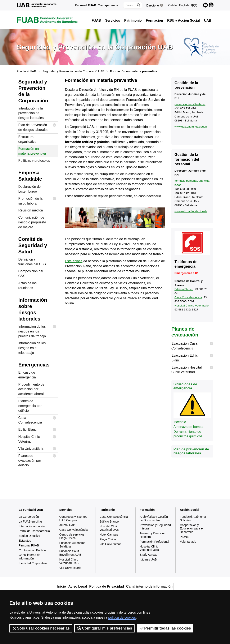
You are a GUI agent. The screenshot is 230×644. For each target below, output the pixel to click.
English (184, 5)
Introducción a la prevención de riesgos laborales (31, 113)
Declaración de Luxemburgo (30, 189)
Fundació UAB (26, 71)
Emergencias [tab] (34, 365)
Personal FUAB (85, 5)
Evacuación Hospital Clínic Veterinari (192, 369)
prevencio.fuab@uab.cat (190, 104)
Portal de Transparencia (34, 531)
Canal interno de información (30, 557)
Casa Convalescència (37, 419)
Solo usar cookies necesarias (41, 628)
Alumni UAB (67, 525)
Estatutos (25, 541)
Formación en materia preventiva (32, 151)
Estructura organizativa (27, 139)
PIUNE (184, 537)
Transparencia (108, 5)
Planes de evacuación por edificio (37, 460)
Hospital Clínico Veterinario (192, 306)
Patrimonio (107, 510)
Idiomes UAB (148, 559)
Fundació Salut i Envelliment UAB (70, 553)
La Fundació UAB (31, 510)
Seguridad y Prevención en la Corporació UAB (73, 71)
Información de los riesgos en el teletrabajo (32, 348)
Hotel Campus (109, 534)
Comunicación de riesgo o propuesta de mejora (32, 222)
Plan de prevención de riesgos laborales (37, 127)
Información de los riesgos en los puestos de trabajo (37, 331)
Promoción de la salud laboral (37, 200)
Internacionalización (32, 526)
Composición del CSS (31, 274)
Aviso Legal (78, 586)
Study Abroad (149, 555)
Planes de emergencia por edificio (30, 406)
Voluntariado (188, 542)
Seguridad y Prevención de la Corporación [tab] (33, 91)
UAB (208, 21)
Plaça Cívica (108, 539)
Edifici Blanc (37, 430)
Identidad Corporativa (33, 563)
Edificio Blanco (184, 289)
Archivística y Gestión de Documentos (154, 518)
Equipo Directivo (30, 536)
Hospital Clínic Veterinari (37, 438)
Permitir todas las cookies (165, 628)
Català (172, 5)
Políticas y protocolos (34, 161)
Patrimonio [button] (133, 21)
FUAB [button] (96, 21)
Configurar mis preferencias (104, 628)
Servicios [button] (112, 21)
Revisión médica (31, 210)
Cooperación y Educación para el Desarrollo (192, 529)
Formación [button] (154, 21)
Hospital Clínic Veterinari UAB (69, 561)
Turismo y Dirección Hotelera (153, 535)
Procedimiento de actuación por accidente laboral (31, 389)
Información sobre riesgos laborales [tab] (33, 309)
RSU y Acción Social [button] (184, 21)
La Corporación (29, 517)
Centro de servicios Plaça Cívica (72, 536)
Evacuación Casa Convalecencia (192, 345)
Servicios (66, 510)
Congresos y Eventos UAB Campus (73, 518)
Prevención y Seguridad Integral (155, 527)
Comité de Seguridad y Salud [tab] (33, 245)
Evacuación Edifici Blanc (192, 357)
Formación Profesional (154, 542)
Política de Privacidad (107, 586)
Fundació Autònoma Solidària (73, 545)
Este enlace (74, 261)
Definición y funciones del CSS (32, 262)
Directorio (153, 5)
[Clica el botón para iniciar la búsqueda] (138, 5)
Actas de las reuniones (28, 285)
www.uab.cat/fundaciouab (191, 127)
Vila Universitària (37, 449)
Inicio (62, 586)
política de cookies (122, 617)
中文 (194, 5)
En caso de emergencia (27, 375)
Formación (147, 510)
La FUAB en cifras (31, 521)
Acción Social (190, 510)
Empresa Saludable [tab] (30, 176)
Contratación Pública (32, 550)
